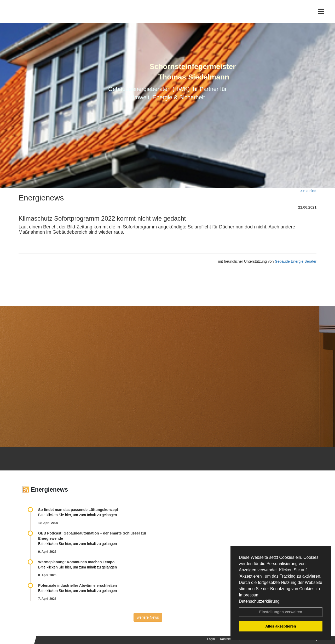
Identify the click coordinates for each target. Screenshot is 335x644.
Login (211, 639)
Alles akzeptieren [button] (281, 626)
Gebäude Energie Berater (296, 261)
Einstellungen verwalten (281, 612)
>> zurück (308, 191)
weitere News (148, 617)
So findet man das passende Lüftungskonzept (78, 510)
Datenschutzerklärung (259, 601)
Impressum (249, 595)
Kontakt (225, 639)
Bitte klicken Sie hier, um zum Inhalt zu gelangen (77, 515)
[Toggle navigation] (321, 15)
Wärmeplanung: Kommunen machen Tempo (76, 562)
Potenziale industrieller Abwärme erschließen (77, 585)
